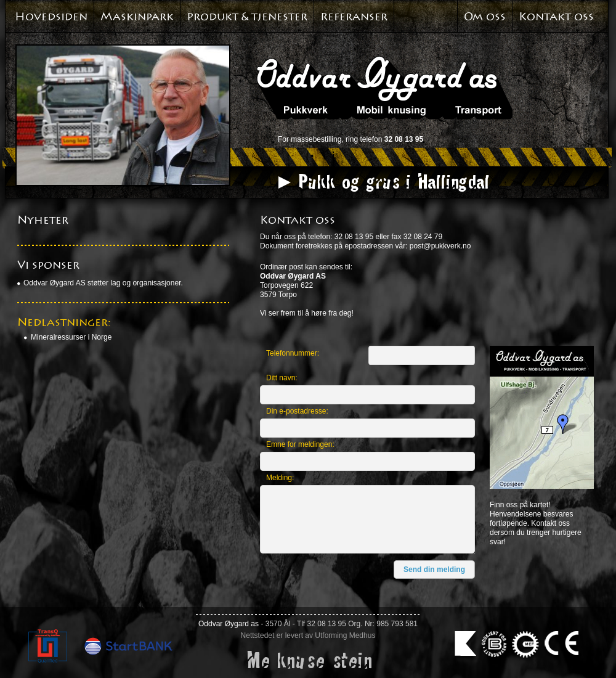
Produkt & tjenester (247, 17)
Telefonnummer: (293, 353)
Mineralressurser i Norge (71, 337)
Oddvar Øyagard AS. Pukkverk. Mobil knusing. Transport (385, 88)
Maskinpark (137, 17)
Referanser (354, 17)
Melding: (280, 478)
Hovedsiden (51, 17)
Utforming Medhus (345, 635)
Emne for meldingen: (300, 444)
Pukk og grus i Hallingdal (393, 181)
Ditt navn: (282, 378)
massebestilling (316, 139)
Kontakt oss (556, 17)
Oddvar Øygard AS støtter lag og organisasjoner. (103, 283)
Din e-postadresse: (297, 411)
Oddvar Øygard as (229, 624)
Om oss (485, 17)
